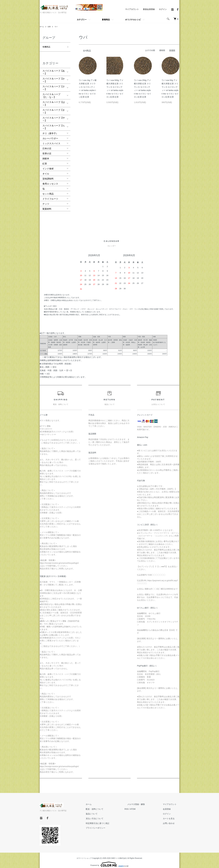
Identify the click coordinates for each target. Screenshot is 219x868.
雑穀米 (46, 156)
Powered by (109, 861)
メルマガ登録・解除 (144, 801)
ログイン (163, 9)
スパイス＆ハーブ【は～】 (54, 101)
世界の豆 (47, 151)
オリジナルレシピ (133, 20)
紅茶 (50, 27)
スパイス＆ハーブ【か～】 (54, 77)
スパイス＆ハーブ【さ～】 (54, 85)
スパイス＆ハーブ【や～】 (54, 116)
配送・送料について (108, 806)
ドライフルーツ (50, 196)
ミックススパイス (51, 141)
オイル (46, 171)
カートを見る (172, 815)
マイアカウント (132, 9)
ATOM (144, 806)
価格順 (162, 50)
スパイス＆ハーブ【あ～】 (54, 69)
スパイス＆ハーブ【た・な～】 (51, 93)
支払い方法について (108, 815)
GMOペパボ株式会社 (119, 855)
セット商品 (48, 191)
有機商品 (47, 46)
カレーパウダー (50, 136)
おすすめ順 (150, 50)
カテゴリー (82, 20)
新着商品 (106, 20)
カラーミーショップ (84, 855)
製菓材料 (47, 206)
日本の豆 (47, 146)
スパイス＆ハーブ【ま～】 (54, 108)
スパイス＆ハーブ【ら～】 (54, 124)
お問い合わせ (172, 820)
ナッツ (46, 201)
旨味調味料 (48, 176)
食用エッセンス (50, 181)
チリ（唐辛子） (50, 130)
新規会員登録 (149, 9)
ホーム (42, 27)
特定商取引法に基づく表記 (111, 820)
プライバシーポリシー (109, 825)
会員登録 (170, 806)
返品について (105, 811)
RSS (138, 806)
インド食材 (48, 166)
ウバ (58, 27)
